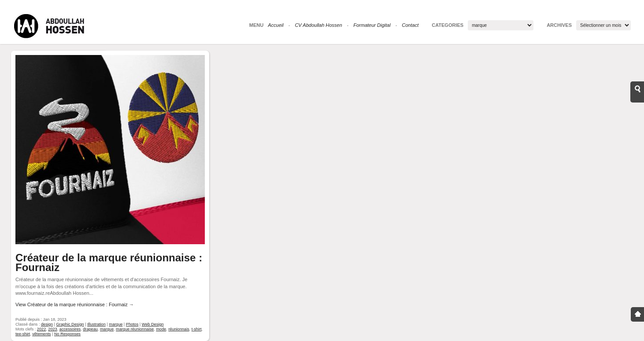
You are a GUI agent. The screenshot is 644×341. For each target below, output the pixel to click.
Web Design (153, 324)
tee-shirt (23, 334)
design (47, 324)
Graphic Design (70, 324)
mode (161, 329)
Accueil (276, 25)
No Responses (67, 334)
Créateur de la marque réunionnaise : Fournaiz (109, 262)
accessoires (70, 329)
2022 (41, 329)
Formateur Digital (372, 25)
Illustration (96, 324)
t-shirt (197, 329)
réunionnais (179, 329)
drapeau (90, 329)
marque (116, 324)
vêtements (41, 334)
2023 (52, 329)
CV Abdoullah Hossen (318, 25)
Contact (410, 25)
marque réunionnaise (135, 329)
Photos (132, 324)
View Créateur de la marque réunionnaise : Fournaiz (75, 304)
